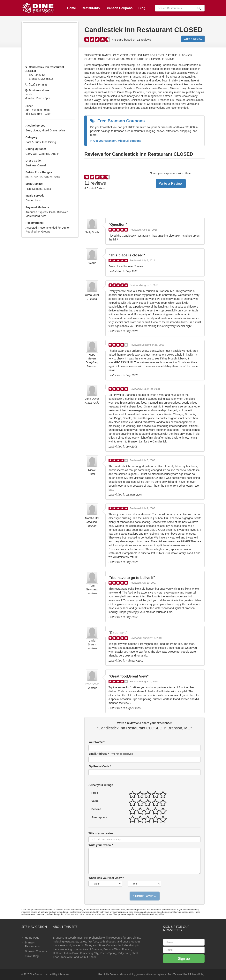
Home (72, 8)
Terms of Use (180, 974)
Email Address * (111, 754)
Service (96, 809)
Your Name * (96, 742)
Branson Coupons (119, 8)
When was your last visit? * (106, 878)
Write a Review (193, 39)
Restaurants (91, 8)
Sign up (184, 959)
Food (95, 793)
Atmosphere (99, 817)
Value (95, 801)
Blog (142, 8)
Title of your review (101, 833)
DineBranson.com (39, 974)
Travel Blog (32, 956)
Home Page (32, 938)
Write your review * (101, 845)
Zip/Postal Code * (100, 766)
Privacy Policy (197, 974)
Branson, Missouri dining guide (126, 974)
